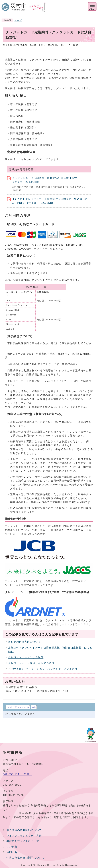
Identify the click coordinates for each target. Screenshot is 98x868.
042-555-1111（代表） (17, 774)
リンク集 (12, 847)
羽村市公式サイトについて (23, 841)
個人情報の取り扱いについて (24, 830)
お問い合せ (13, 852)
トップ (18, 20)
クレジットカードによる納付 (26, 657)
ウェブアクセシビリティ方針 (24, 836)
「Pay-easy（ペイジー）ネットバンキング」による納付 (43, 669)
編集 (34, 707)
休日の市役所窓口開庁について (25, 858)
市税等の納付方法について (24, 642)
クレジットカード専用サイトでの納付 (33, 663)
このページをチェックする (18, 707)
